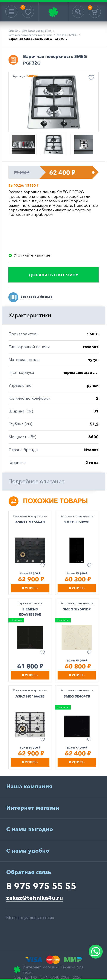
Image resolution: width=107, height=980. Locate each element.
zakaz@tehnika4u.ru (35, 898)
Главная (13, 31)
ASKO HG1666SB (30, 696)
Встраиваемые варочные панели (31, 35)
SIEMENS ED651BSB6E (30, 612)
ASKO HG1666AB (30, 522)
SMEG (73, 35)
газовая (61, 35)
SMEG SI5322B (77, 522)
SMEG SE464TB (77, 696)
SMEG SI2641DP (77, 609)
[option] (53, 102)
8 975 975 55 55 (41, 886)
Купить (30, 588)
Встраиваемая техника (37, 31)
